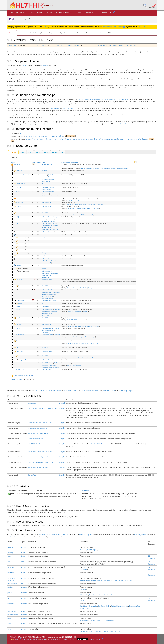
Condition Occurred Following (137, 139)
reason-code (12, 611)
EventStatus (71, 200)
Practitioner (122, 45)
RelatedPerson (132, 45)
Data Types (49, 12)
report (18, 328)
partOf (18, 192)
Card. (39, 162)
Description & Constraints (70, 162)
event (24, 66)
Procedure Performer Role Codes (77, 288)
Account (28, 136)
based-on (11, 547)
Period (44, 241)
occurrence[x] (20, 235)
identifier (19, 171)
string (43, 244)
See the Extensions (17, 379)
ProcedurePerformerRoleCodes (38, 433)
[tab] (13, 152)
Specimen (55, 229)
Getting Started (22, 12)
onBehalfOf (22, 300)
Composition (46, 333)
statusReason (20, 202)
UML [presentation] (22, 152)
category (19, 206)
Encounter (109, 45)
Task (10, 122)
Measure (56, 177)
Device (44, 219)
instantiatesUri (20, 183)
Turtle (83, 391)
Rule (18, 494)
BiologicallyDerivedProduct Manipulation (73, 139)
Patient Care (13, 45)
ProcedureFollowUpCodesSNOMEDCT (41, 462)
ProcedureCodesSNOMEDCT (38, 428)
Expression (86, 490)
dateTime (44, 238)
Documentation (36, 12)
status (18, 198)
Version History (27, 639)
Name (13, 162)
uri (42, 183)
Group (55, 217)
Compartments (100, 45)
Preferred (90, 358)
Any (49, 369)
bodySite (19, 318)
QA (48, 639)
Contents (36, 639)
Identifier (44, 171)
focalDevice (20, 351)
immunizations (84, 99)
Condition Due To (120, 139)
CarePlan (51, 187)
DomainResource (47, 164)
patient (10, 598)
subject (18, 217)
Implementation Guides (105, 12)
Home (11, 12)
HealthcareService (47, 298)
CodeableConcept (47, 202)
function (21, 286)
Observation (45, 194)
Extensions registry (85, 535)
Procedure (17, 164)
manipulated (22, 360)
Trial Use (60, 45)
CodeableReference (47, 309)
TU (33, 164)
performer (19, 279)
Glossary (43, 639)
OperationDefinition (48, 179)
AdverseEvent (36, 136)
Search (18, 639)
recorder (19, 259)
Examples (22, 33)
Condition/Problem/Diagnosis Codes (78, 337)
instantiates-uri (12, 584)
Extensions (100, 33)
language (98, 169)
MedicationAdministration (50, 196)
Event (21, 133)
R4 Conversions (113, 33)
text (102, 169)
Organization (46, 221)
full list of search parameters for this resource (54, 535)
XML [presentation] (30, 152)
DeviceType (32, 475)
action (20, 356)
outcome (19, 324)
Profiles (89, 33)
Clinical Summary (18, 19)
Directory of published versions (114, 27)
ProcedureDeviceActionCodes (38, 467)
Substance (53, 365)
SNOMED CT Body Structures (76, 320)
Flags (34, 162)
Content (12, 33)
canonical (45, 175)
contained (107, 169)
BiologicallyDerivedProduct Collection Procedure (42, 139)
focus (18, 223)
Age (43, 247)
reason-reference (13, 615)
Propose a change (96, 639)
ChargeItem (55, 136)
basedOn (19, 187)
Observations (55, 108)
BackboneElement (47, 279)
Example (101, 204)
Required (78, 200)
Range (44, 250)
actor (20, 290)
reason (18, 309)
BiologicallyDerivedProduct (50, 367)
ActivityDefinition (47, 177)
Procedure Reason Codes (75, 312)
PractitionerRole (47, 229)
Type (43, 162)
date (9, 562)
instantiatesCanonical (22, 175)
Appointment (46, 136)
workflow (45, 66)
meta (84, 169)
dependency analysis (126, 391)
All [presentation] (62, 152)
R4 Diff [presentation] (55, 152)
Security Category (74, 45)
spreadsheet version (108, 391)
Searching (13, 537)
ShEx (76, 391)
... (69, 136)
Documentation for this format (23, 375)
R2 (147, 27)
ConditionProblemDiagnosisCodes (39, 457)
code (43, 198)
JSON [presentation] (38, 152)
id (81, 169)
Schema (51, 391)
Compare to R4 (56, 639)
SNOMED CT (96, 444)
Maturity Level (42, 45)
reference (24, 547)
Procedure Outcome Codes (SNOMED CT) (80, 326)
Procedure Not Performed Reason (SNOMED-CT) (82, 204)
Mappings (52, 33)
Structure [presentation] (13, 152)
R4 (142, 27)
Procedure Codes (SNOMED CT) (77, 215)
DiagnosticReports (68, 108)
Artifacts (89, 12)
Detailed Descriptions (37, 33)
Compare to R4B (70, 639)
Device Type (71, 365)
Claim (61, 136)
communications (109, 99)
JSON (42, 391)
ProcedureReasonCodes (36, 439)
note (17, 347)
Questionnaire (46, 181)
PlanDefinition (52, 175)
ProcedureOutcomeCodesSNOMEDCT (41, 452)
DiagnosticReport (47, 314)
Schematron (58, 391)
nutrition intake (123, 99)
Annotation (45, 347)
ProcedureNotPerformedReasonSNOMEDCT (43, 408)
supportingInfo (20, 369)
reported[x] (19, 265)
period (20, 303)
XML (36, 391)
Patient (115, 45)
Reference (45, 187)
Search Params (77, 33)
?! (33, 198)
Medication (45, 365)
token (23, 553)
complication (20, 335)
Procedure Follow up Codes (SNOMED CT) (80, 343)
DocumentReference (48, 316)
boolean (44, 268)
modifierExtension (123, 169)
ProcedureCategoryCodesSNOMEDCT (41, 423)
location (18, 306)
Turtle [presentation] (46, 152)
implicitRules (90, 169)
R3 (145, 27)
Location (53, 221)
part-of (10, 593)
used (17, 363)
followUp (19, 341)
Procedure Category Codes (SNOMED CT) (80, 208)
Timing (44, 253)
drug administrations (97, 99)
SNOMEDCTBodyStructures (37, 444)
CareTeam (54, 227)
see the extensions (93, 391)
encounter (19, 232)
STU (47, 27)
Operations (64, 33)
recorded (19, 256)
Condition (57, 309)
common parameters (141, 535)
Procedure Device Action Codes (77, 358)
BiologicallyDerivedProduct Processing (100, 139)
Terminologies (77, 12)
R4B (140, 27)
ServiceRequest (125, 124)
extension (113, 169)
